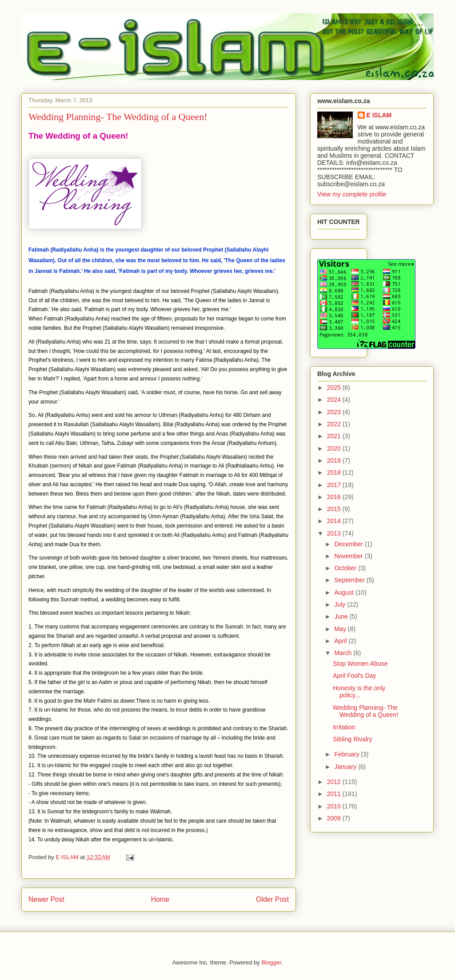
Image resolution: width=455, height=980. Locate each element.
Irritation (344, 727)
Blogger (271, 962)
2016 (335, 497)
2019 (335, 460)
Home (160, 899)
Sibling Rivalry (353, 739)
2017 (335, 485)
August (345, 592)
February (347, 754)
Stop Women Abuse (360, 664)
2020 (335, 448)
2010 (335, 806)
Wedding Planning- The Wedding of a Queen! (365, 711)
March (344, 653)
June (342, 616)
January (346, 767)
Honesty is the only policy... (359, 692)
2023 (335, 412)
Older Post (272, 899)
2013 (335, 533)
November (349, 556)
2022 (335, 424)
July (341, 604)
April (341, 641)
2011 (335, 794)
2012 (335, 782)
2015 (335, 509)
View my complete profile (352, 194)
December (349, 544)
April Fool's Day (355, 676)
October (346, 568)
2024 (335, 400)
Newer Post (46, 899)
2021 (335, 436)
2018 (335, 472)
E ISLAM (379, 115)
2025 (335, 388)
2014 (335, 521)
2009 (335, 818)
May (341, 629)
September (350, 580)
